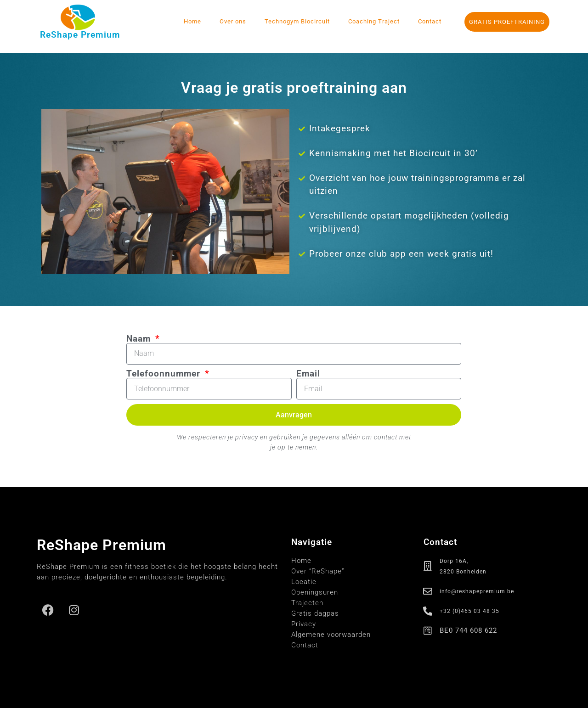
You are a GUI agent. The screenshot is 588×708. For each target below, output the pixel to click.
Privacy (304, 624)
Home (192, 21)
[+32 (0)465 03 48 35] (428, 611)
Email (308, 374)
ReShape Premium (80, 35)
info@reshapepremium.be (477, 591)
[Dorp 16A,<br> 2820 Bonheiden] (428, 566)
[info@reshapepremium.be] (428, 591)
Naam (140, 339)
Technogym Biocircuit (297, 21)
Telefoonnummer (165, 374)
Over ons (233, 21)
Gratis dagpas (315, 613)
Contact (430, 21)
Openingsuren (315, 592)
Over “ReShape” (318, 571)
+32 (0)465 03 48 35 (469, 611)
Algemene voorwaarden (331, 635)
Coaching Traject (374, 21)
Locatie (304, 582)
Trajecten (307, 603)
